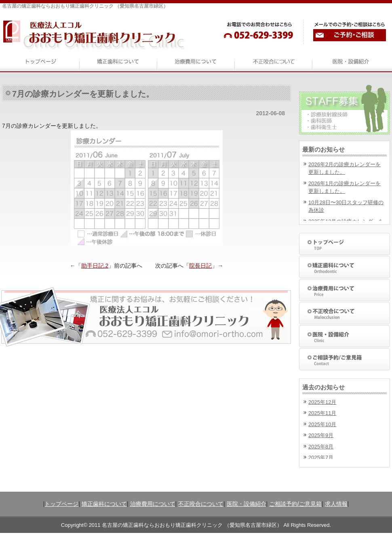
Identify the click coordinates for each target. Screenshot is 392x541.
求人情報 (336, 504)
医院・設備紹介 (247, 504)
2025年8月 (321, 447)
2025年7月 (321, 458)
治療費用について (153, 504)
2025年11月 (322, 413)
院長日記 (200, 266)
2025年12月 (322, 402)
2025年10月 (322, 424)
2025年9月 (321, 435)
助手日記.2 (95, 266)
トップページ (61, 504)
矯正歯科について (104, 504)
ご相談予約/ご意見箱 (295, 504)
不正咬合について (201, 504)
